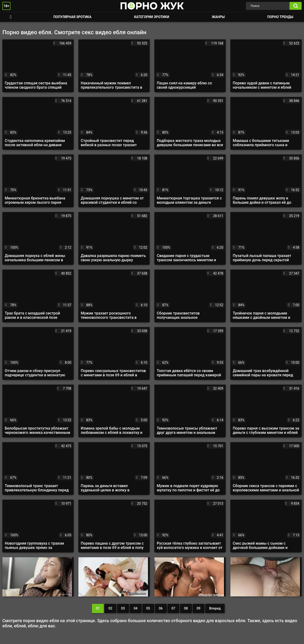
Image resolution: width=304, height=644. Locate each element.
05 (148, 608)
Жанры (218, 17)
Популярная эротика (72, 17)
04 (136, 608)
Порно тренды (280, 17)
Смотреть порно (11, 17)
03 (123, 608)
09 (199, 608)
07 (173, 608)
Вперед (215, 608)
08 (186, 608)
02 (110, 608)
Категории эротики (152, 17)
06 (161, 608)
